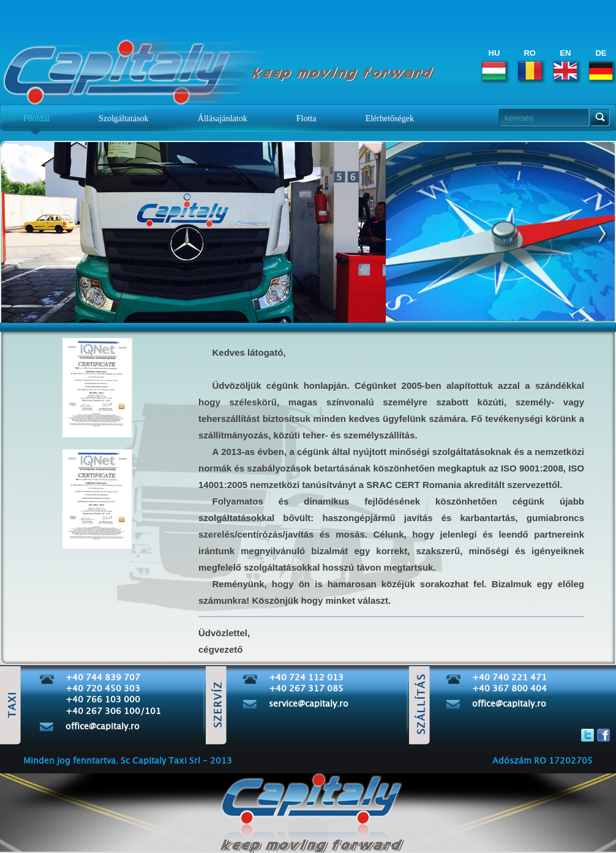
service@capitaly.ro (309, 704)
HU (494, 64)
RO (530, 64)
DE (601, 64)
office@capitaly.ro (103, 727)
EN (565, 64)
